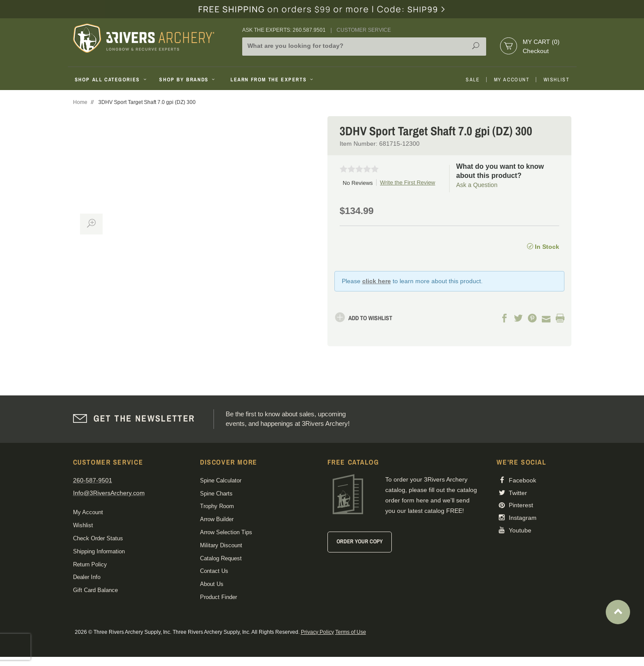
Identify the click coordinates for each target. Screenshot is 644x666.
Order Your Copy (360, 541)
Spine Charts (216, 494)
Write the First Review (408, 182)
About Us (212, 584)
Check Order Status (98, 538)
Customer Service (364, 30)
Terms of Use (351, 632)
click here (377, 281)
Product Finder (219, 597)
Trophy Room (217, 506)
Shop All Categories (112, 80)
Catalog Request (221, 558)
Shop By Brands (188, 80)
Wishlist (557, 80)
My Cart (541, 42)
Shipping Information (99, 551)
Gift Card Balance (95, 590)
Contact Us (214, 571)
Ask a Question (477, 185)
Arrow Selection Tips (226, 532)
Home (80, 102)
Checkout (536, 51)
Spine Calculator (221, 480)
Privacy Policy (317, 632)
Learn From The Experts (272, 80)
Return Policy (90, 564)
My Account (512, 80)
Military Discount (221, 545)
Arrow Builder (217, 519)
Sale (473, 80)
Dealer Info (87, 577)
